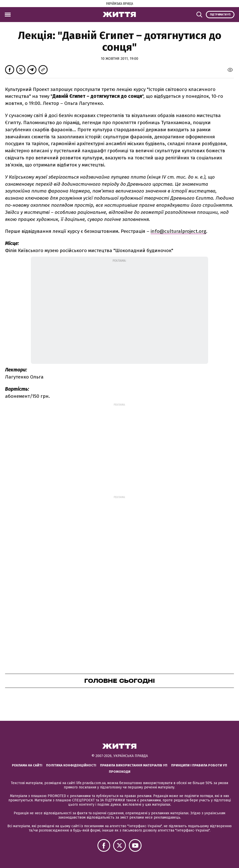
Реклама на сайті (27, 765)
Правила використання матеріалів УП (134, 765)
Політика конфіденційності (71, 765)
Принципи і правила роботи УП (199, 765)
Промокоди (120, 772)
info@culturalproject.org (178, 231)
